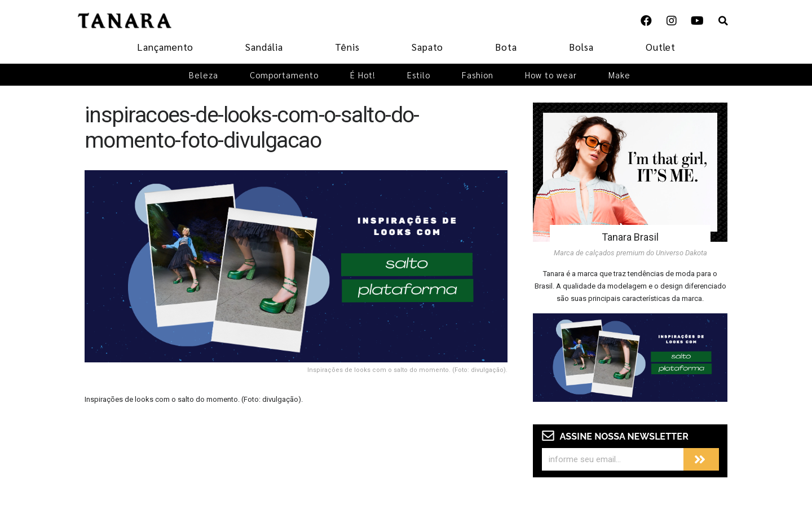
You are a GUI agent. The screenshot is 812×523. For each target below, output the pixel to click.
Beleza (204, 75)
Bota (506, 47)
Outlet (661, 47)
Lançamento (165, 47)
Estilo (419, 75)
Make (619, 75)
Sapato (427, 47)
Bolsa (581, 47)
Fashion (478, 75)
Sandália (264, 47)
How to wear (551, 75)
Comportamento (284, 75)
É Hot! (363, 75)
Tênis (347, 47)
